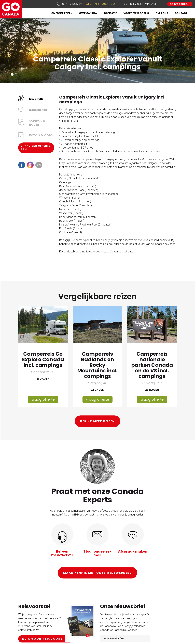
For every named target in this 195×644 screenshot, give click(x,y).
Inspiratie (110, 13)
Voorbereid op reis (136, 13)
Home (53, 13)
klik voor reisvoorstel (46, 639)
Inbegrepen (38, 110)
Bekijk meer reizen (97, 421)
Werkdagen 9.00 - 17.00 (101, 4)
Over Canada (88, 13)
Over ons (162, 13)
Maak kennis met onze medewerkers (97, 573)
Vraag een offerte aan (36, 148)
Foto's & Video (41, 135)
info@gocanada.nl (143, 4)
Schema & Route (37, 122)
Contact (181, 13)
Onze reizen (65, 13)
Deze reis (36, 99)
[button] (12, 74)
